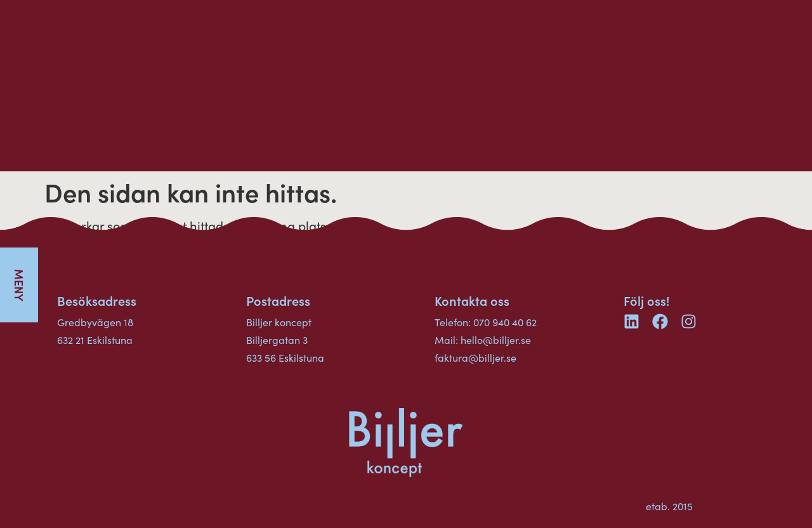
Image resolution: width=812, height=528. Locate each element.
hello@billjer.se (496, 340)
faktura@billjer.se (475, 358)
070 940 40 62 (505, 322)
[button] (19, 285)
